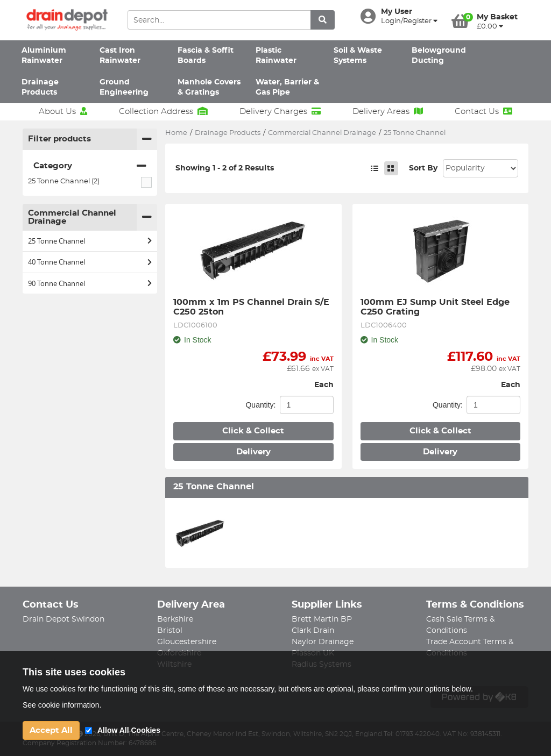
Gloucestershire (187, 642)
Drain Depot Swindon (63, 619)
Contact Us (483, 111)
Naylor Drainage (323, 642)
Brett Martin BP (322, 619)
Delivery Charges (280, 111)
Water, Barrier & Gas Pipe (287, 87)
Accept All (51, 730)
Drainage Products (40, 87)
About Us (63, 111)
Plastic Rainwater (276, 56)
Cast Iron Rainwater (120, 56)
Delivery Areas (388, 111)
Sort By (423, 168)
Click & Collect (253, 431)
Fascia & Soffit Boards (206, 56)
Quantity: (260, 405)
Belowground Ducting (439, 56)
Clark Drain (313, 631)
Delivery (253, 452)
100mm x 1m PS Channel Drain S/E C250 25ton (253, 307)
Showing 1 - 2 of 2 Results (225, 168)
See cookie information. (62, 705)
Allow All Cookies (129, 730)
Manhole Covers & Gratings (209, 87)
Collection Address (163, 111)
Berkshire (175, 619)
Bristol (170, 631)
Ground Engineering (124, 87)
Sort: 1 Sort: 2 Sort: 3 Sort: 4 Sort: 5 (481, 168)
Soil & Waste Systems (358, 56)
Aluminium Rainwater (44, 56)
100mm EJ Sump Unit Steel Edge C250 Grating (436, 307)
